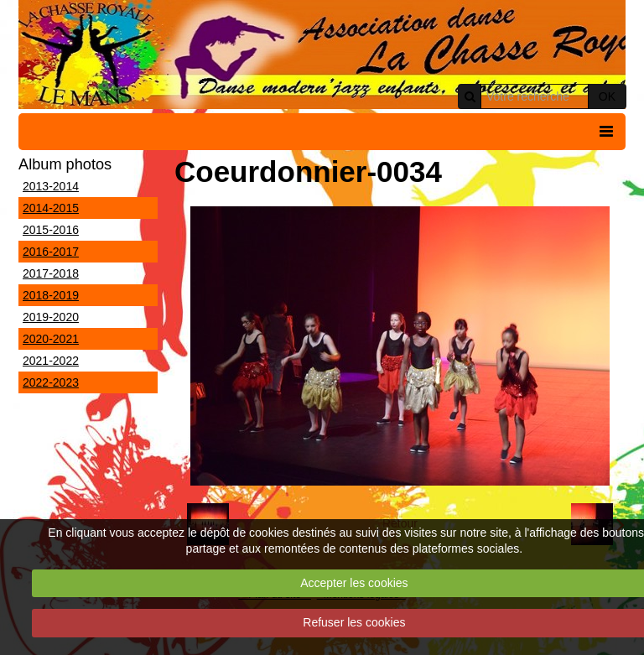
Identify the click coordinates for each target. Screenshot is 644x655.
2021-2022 (51, 361)
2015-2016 (51, 230)
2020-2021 (51, 339)
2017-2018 (51, 273)
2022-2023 (51, 382)
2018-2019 (51, 295)
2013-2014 (51, 186)
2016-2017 (51, 252)
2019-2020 (51, 317)
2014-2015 (51, 208)
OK (607, 96)
